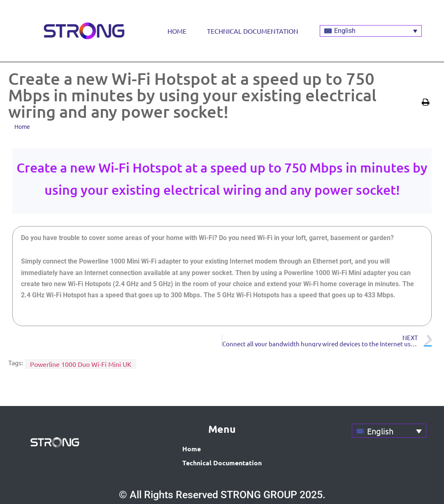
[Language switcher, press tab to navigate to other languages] (371, 31)
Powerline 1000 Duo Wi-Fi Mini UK (81, 364)
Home (177, 31)
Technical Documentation (253, 31)
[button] (427, 102)
